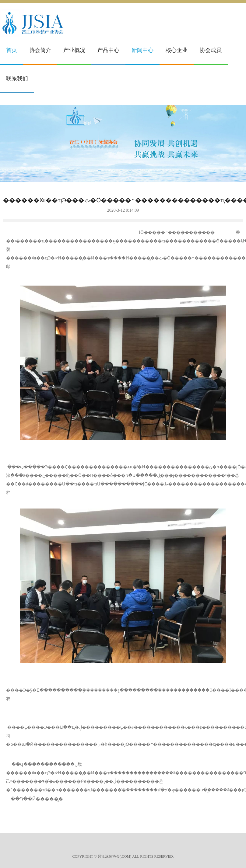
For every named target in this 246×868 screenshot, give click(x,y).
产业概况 (74, 50)
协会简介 (40, 50)
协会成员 (211, 50)
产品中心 (108, 50)
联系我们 (17, 78)
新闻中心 (142, 50)
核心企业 (177, 50)
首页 (12, 50)
